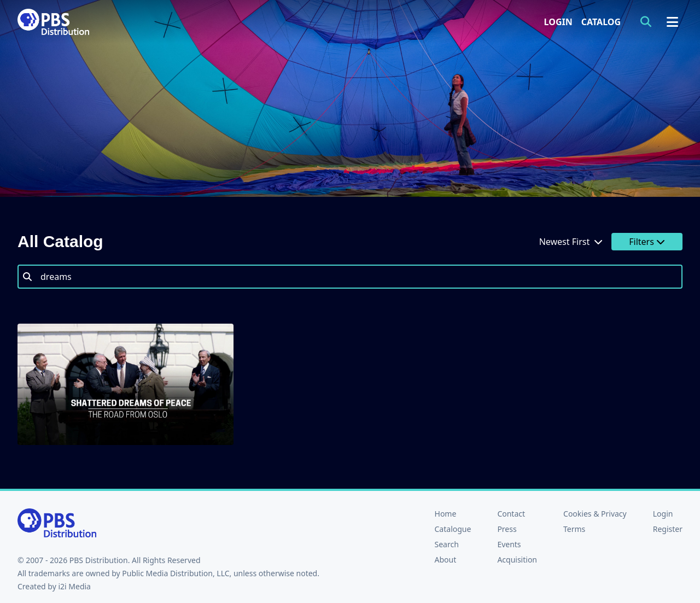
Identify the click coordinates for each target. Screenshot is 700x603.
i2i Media (74, 586)
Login (558, 22)
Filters (647, 242)
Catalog (601, 22)
